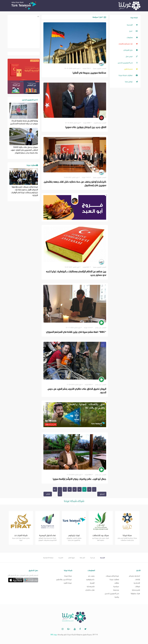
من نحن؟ (92, 558)
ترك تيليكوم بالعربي (128, 44)
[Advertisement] (23, 31)
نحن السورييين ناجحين (128, 63)
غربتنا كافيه (68, 583)
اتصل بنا (61, 558)
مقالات (117, 583)
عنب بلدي (98, 327)
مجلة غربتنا (68, 576)
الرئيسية (132, 25)
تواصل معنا (131, 81)
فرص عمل (132, 56)
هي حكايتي (90, 590)
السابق (102, 494)
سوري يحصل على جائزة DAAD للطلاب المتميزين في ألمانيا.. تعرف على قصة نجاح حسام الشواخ (24, 150)
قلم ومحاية (91, 586)
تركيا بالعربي (97, 123)
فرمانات (137, 586)
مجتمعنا (116, 590)
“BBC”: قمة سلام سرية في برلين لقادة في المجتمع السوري (76, 332)
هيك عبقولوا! (135, 593)
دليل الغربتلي (131, 50)
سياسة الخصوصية (48, 558)
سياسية (116, 586)
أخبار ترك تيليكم (134, 576)
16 (54, 489)
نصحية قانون (131, 69)
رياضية (117, 597)
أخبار (133, 31)
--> (60, 492)
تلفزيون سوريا (97, 68)
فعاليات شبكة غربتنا (128, 75)
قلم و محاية (136, 590)
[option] (21, 528)
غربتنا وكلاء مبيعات (112, 576)
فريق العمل (71, 558)
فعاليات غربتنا (114, 579)
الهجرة (92, 583)
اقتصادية (137, 583)
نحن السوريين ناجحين (112, 593)
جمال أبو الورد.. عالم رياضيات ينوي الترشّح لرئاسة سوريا (79, 479)
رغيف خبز (91, 576)
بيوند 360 (54, 634)
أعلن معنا (82, 558)
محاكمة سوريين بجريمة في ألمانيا (89, 73)
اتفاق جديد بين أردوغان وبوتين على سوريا (85, 127)
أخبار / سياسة (98, 17)
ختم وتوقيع (90, 579)
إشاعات (137, 579)
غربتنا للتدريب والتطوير (64, 579)
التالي (48, 494)
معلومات (132, 37)
